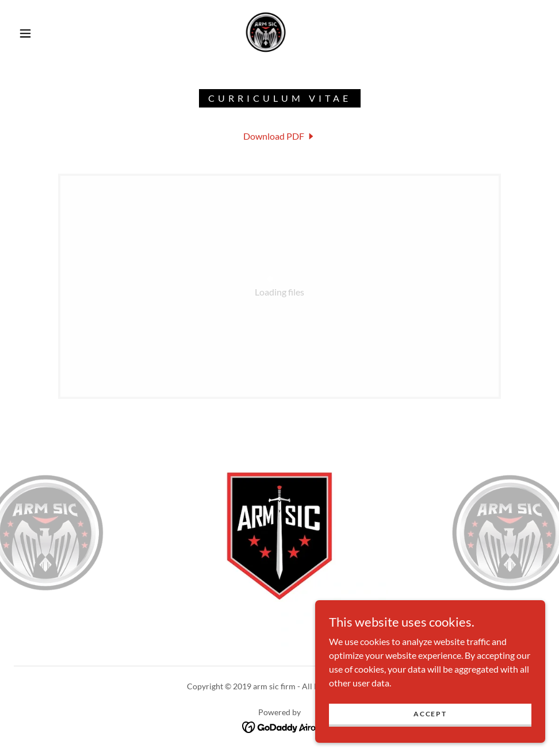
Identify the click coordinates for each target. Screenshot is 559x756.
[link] (265, 32)
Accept (430, 714)
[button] (26, 33)
